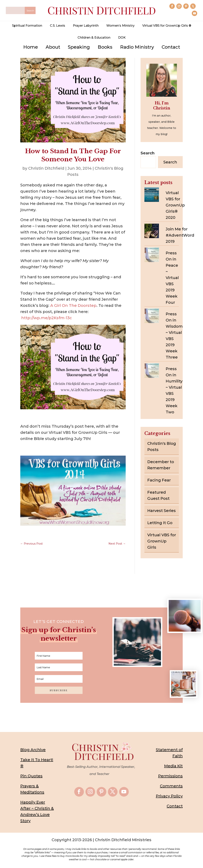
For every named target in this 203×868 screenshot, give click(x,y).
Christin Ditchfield (46, 168)
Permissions (170, 776)
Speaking (79, 47)
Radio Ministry (137, 47)
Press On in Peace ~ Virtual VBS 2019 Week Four (172, 278)
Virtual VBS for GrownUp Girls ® (167, 26)
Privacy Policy (169, 796)
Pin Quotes (31, 776)
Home (31, 47)
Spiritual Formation (27, 26)
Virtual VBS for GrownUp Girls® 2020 (175, 205)
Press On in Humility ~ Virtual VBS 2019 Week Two (174, 390)
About (53, 47)
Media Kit (173, 766)
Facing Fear (159, 480)
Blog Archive (33, 750)
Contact (171, 47)
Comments (171, 786)
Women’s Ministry (120, 26)
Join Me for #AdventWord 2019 (180, 235)
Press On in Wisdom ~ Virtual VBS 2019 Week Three (174, 336)
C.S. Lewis (58, 26)
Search (148, 153)
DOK (122, 38)
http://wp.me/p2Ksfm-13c (47, 318)
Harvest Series (162, 511)
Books (105, 47)
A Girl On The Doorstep (73, 305)
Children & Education (94, 38)
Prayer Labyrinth (86, 26)
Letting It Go (160, 523)
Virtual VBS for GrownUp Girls (162, 541)
